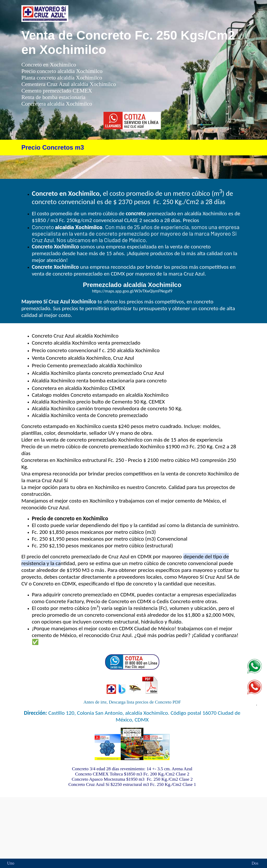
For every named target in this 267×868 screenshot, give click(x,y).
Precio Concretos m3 (53, 147)
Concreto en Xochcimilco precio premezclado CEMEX (132, 827)
